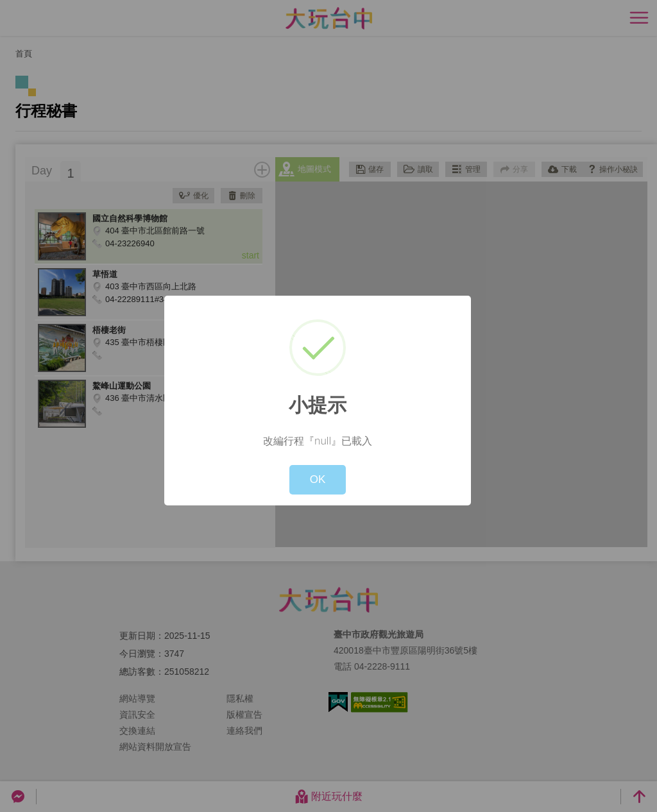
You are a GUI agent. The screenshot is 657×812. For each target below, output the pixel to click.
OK (318, 479)
